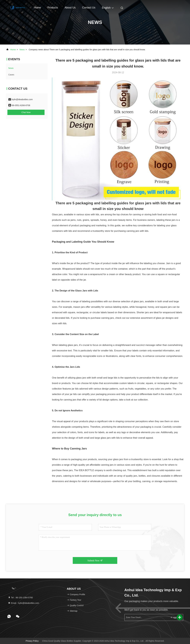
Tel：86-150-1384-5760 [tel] (20, 598)
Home (37, 8)
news (22, 50)
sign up (175, 617)
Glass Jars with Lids (87, 291)
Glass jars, (58, 214)
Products (53, 8)
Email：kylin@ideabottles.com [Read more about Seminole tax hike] (24, 603)
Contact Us (89, 8)
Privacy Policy (32, 641)
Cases (11, 75)
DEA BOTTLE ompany (91, 470)
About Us (70, 8)
